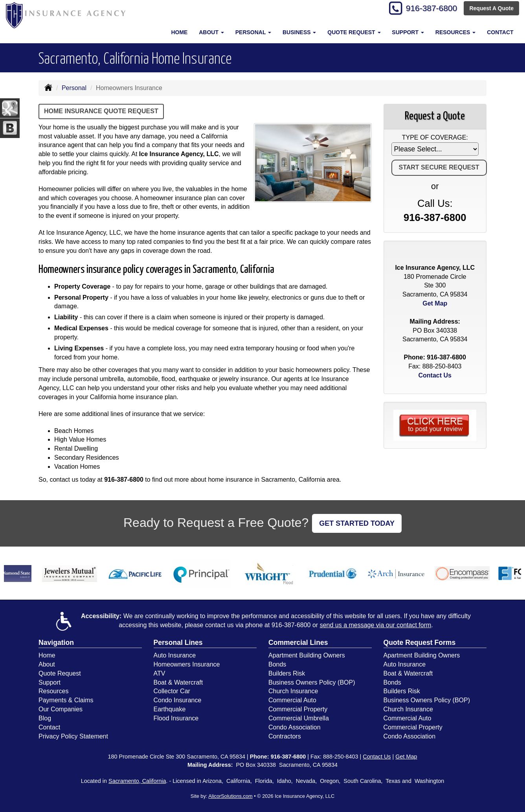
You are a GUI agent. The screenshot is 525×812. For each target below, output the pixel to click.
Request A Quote (491, 9)
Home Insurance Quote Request (101, 111)
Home (179, 32)
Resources (53, 691)
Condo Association (295, 727)
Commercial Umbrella (299, 718)
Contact (500, 32)
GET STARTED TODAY (357, 523)
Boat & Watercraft (178, 682)
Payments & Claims (66, 700)
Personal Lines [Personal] (178, 643)
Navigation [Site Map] (56, 643)
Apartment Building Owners (307, 655)
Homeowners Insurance (187, 664)
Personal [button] (253, 32)
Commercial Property (298, 709)
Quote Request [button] (354, 32)
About (47, 664)
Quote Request (60, 673)
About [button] (211, 32)
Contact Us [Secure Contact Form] (435, 375)
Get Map (435, 303)
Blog (45, 718)
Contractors (285, 736)
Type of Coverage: (435, 137)
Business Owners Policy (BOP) (312, 682)
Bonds (277, 664)
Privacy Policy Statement (73, 736)
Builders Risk (287, 673)
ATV (160, 673)
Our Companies (61, 709)
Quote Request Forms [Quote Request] (420, 643)
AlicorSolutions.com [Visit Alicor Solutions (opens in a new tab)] (230, 796)
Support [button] (408, 32)
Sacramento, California (137, 781)
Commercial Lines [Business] (298, 643)
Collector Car (172, 691)
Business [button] (299, 32)
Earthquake (170, 709)
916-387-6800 (429, 9)
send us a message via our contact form (376, 625)
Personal (74, 88)
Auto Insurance (175, 655)
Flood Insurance (176, 718)
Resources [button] (456, 32)
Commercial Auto (292, 700)
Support (50, 682)
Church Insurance (293, 691)
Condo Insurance (178, 700)
